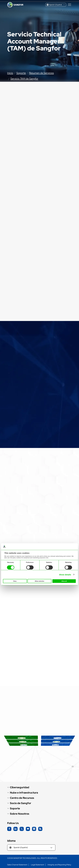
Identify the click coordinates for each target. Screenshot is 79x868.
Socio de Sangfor (21, 803)
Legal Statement (37, 865)
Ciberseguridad (20, 787)
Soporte (21, 73)
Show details (65, 574)
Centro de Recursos (22, 798)
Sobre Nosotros (20, 814)
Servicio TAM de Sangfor (24, 79)
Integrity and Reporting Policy (59, 865)
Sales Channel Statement (17, 865)
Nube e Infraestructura (24, 793)
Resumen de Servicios (41, 73)
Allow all (64, 581)
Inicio (10, 73)
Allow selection (40, 581)
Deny (15, 581)
